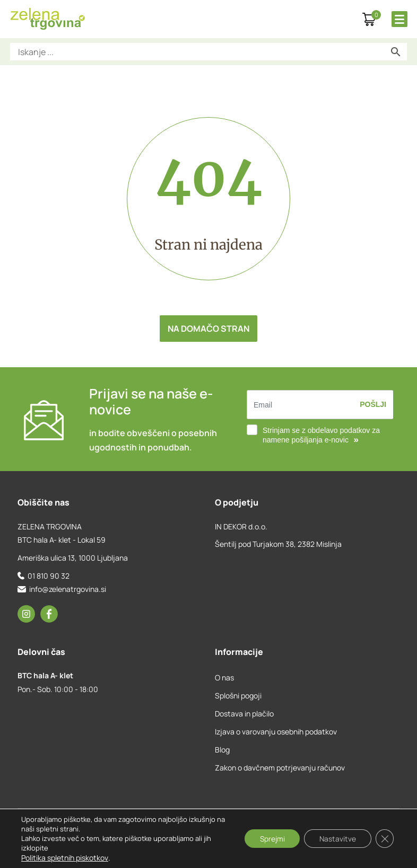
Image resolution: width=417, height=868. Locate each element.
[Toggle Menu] (399, 19)
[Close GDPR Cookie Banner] (384, 839)
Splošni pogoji (238, 696)
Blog (222, 750)
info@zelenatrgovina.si (68, 589)
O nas (224, 677)
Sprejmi (268, 839)
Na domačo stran (209, 329)
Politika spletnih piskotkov (65, 858)
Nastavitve (336, 839)
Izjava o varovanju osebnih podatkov (276, 732)
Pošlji (373, 404)
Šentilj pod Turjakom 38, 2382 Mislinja (278, 544)
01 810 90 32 (49, 576)
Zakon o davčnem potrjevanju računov (280, 768)
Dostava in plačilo (244, 714)
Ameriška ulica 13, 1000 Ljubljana (73, 558)
